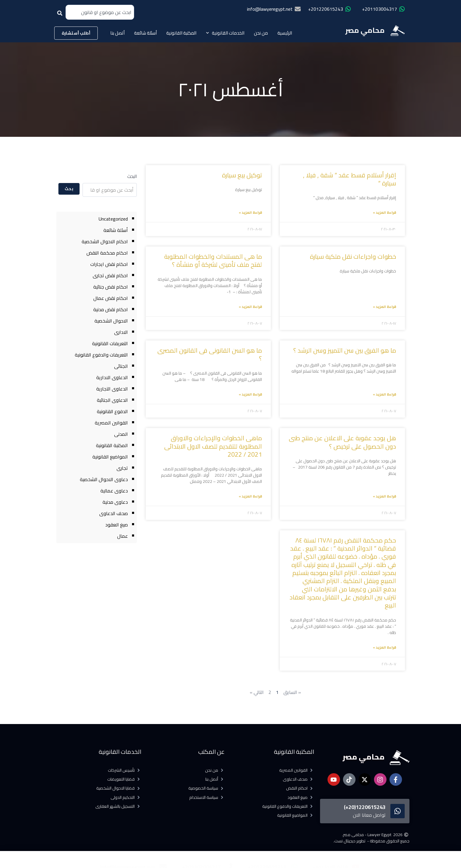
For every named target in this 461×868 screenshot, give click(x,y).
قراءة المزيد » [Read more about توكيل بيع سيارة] (250, 212)
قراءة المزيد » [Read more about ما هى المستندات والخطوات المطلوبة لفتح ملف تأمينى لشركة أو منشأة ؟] (250, 307)
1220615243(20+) (365, 807)
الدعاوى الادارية (112, 377)
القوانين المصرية (111, 423)
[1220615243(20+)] (398, 811)
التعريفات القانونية (110, 343)
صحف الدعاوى (114, 513)
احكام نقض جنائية (111, 287)
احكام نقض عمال (111, 298)
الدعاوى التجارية (112, 389)
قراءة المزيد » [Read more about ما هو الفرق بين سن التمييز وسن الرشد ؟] (384, 394)
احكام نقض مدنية (111, 309)
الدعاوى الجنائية (112, 400)
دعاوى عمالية (114, 491)
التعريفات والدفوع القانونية (101, 355)
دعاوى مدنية (115, 502)
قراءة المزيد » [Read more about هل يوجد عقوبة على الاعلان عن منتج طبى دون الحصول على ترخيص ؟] (384, 496)
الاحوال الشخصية (111, 321)
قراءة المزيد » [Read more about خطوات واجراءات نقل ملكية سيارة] (384, 307)
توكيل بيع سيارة (242, 175)
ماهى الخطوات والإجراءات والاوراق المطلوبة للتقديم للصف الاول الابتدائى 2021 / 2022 (213, 446)
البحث (132, 176)
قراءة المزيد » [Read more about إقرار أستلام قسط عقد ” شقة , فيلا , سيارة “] (384, 212)
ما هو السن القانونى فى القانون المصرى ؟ (210, 354)
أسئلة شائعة (145, 33)
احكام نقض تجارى (110, 275)
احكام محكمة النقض (107, 253)
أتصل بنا (117, 33)
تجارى (122, 468)
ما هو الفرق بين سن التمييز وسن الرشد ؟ (345, 350)
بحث (69, 189)
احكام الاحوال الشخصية (105, 241)
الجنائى (121, 366)
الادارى (121, 332)
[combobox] (100, 12)
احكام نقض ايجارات (109, 264)
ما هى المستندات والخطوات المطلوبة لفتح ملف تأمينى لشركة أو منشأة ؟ (213, 261)
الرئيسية (285, 33)
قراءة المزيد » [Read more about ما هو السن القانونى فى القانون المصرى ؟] (250, 394)
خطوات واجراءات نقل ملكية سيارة (352, 256)
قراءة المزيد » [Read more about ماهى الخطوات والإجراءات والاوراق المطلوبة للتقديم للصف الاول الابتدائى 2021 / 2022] (250, 496)
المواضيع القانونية (110, 457)
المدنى (121, 434)
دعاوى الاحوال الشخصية (104, 479)
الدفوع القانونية (112, 411)
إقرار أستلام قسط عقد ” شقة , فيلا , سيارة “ (350, 179)
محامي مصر (365, 30)
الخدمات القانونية (225, 33)
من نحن (261, 33)
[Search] (61, 15)
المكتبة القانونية (181, 33)
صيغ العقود (117, 525)
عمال (122, 536)
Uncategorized (113, 219)
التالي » (257, 692)
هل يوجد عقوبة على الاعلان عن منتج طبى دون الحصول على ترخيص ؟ (342, 442)
